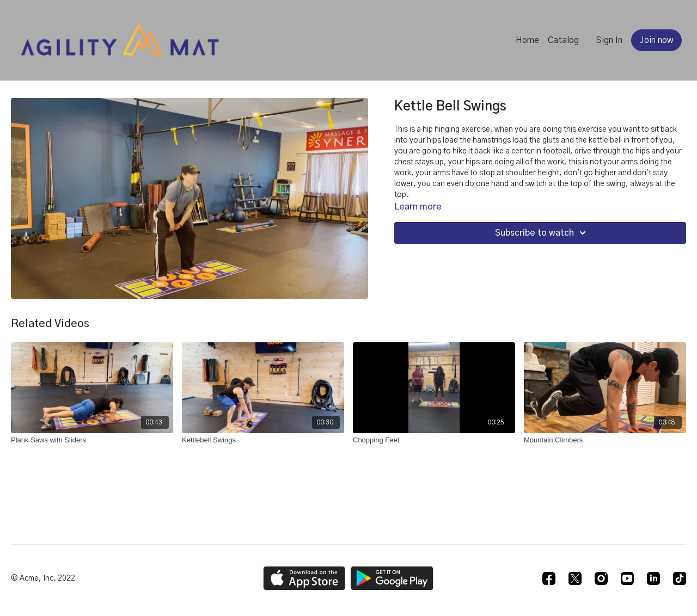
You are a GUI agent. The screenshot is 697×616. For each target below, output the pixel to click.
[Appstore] (304, 578)
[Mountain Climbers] (605, 440)
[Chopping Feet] (434, 440)
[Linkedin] (653, 578)
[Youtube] (627, 578)
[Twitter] (575, 578)
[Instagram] (601, 578)
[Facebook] (549, 578)
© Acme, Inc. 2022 (43, 578)
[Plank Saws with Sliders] (92, 440)
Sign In (609, 40)
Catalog (563, 40)
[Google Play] (392, 578)
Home (527, 40)
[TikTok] (680, 578)
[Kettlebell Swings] (263, 440)
